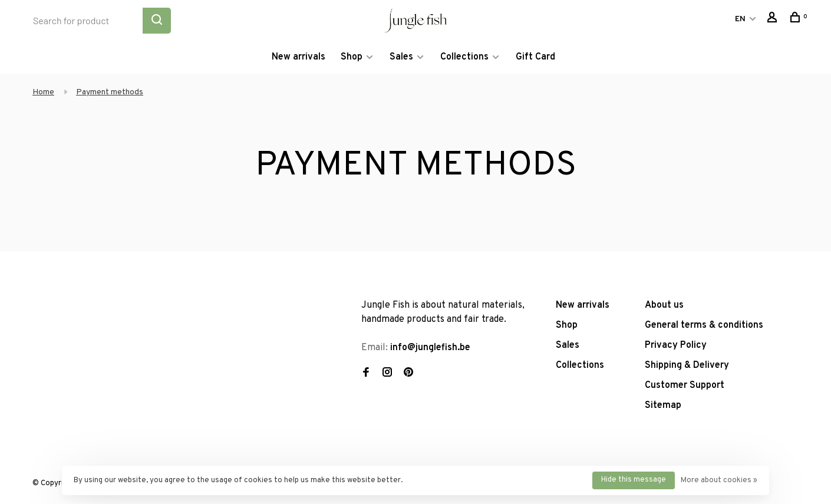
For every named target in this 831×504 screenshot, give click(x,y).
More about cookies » (719, 480)
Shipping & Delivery (687, 365)
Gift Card (535, 57)
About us (664, 305)
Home (43, 92)
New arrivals (299, 57)
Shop (352, 57)
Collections (464, 57)
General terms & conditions (704, 325)
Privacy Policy (676, 345)
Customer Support (685, 386)
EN (740, 19)
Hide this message (634, 480)
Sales (401, 57)
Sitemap (663, 406)
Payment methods (110, 92)
